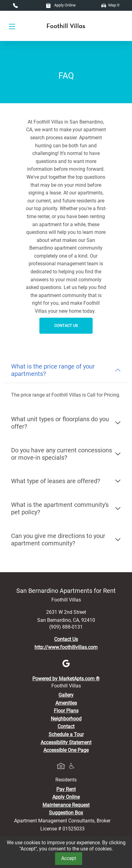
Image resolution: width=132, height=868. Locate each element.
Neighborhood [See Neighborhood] (66, 719)
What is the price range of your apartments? (53, 370)
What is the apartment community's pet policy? (60, 508)
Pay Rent (66, 789)
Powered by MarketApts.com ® (66, 679)
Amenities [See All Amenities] (66, 703)
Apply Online (61, 5)
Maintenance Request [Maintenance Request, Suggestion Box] (66, 805)
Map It (110, 5)
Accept (69, 858)
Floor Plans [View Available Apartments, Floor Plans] (66, 711)
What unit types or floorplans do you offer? (60, 423)
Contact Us (66, 326)
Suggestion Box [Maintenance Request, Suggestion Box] (66, 813)
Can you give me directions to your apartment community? (58, 540)
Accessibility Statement (66, 742)
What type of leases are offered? (56, 481)
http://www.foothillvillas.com (66, 647)
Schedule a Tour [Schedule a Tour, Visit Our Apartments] (66, 734)
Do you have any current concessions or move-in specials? (62, 454)
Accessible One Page (66, 750)
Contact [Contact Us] (66, 726)
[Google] (66, 663)
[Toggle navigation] (12, 26)
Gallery (66, 695)
